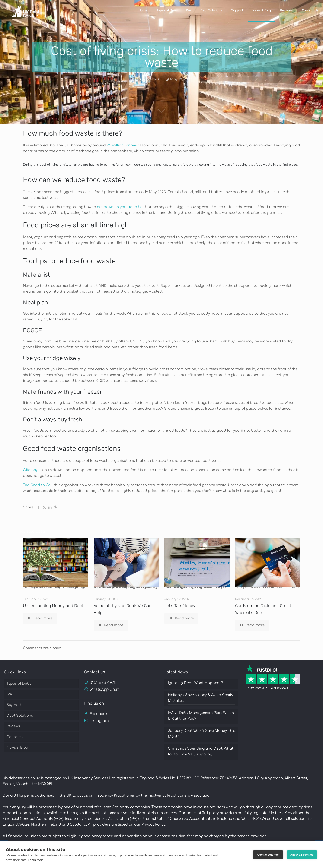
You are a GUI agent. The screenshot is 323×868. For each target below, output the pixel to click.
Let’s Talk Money (180, 606)
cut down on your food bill (120, 207)
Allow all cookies (302, 855)
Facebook (99, 714)
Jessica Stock (148, 79)
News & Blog (17, 748)
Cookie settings (268, 855)
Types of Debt (19, 684)
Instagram (99, 721)
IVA (9, 694)
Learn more (36, 860)
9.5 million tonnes (122, 145)
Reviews (13, 726)
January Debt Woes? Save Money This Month (201, 734)
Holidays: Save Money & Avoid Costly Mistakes (200, 698)
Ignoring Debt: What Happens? (195, 683)
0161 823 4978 (103, 682)
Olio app (31, 470)
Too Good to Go (37, 485)
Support (14, 705)
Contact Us (16, 737)
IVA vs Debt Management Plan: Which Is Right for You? (201, 716)
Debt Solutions (20, 716)
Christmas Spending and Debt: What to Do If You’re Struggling (201, 751)
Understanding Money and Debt (53, 606)
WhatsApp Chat (104, 689)
